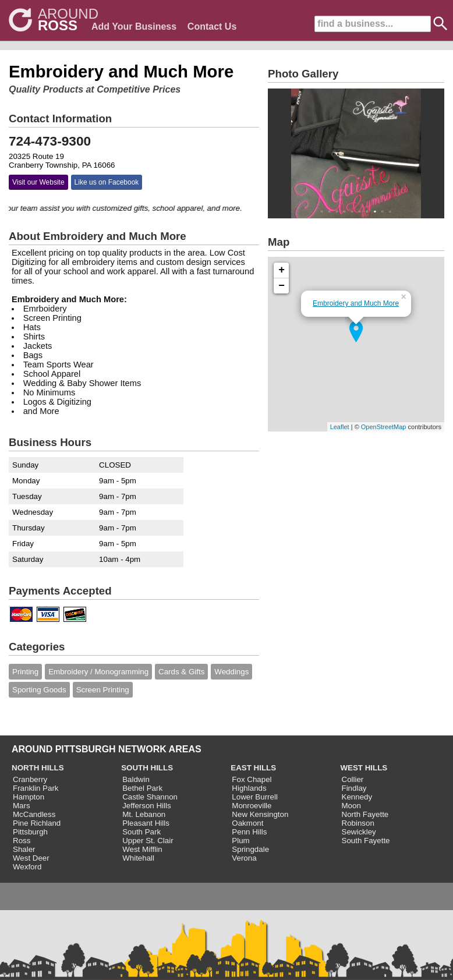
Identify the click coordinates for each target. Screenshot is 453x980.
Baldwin (136, 779)
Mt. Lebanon (144, 814)
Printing (25, 672)
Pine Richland (37, 823)
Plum (240, 841)
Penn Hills (249, 832)
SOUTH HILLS (147, 768)
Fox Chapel (252, 779)
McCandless (34, 814)
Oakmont (247, 823)
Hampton (29, 797)
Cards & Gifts (181, 672)
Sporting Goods (39, 690)
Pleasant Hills (146, 823)
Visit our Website (38, 182)
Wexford (27, 867)
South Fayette (366, 841)
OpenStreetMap (384, 427)
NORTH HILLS (38, 768)
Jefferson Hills (146, 806)
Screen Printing (103, 690)
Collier (353, 779)
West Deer (31, 858)
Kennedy (357, 797)
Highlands (249, 788)
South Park (141, 832)
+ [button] (282, 270)
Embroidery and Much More (356, 303)
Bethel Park (142, 788)
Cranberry (30, 779)
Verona (244, 858)
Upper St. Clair (148, 841)
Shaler (24, 849)
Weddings (231, 672)
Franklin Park (36, 788)
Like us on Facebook (107, 182)
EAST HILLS (253, 768)
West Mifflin (142, 849)
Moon (351, 806)
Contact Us (212, 26)
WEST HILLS (364, 768)
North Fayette (365, 814)
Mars (22, 806)
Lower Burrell (255, 797)
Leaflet (340, 427)
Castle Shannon (150, 797)
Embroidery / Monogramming (98, 672)
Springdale (250, 849)
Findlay (354, 788)
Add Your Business (134, 26)
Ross (22, 841)
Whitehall (138, 858)
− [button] (282, 286)
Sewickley (359, 832)
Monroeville (252, 806)
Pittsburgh (30, 832)
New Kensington (260, 814)
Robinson (358, 823)
